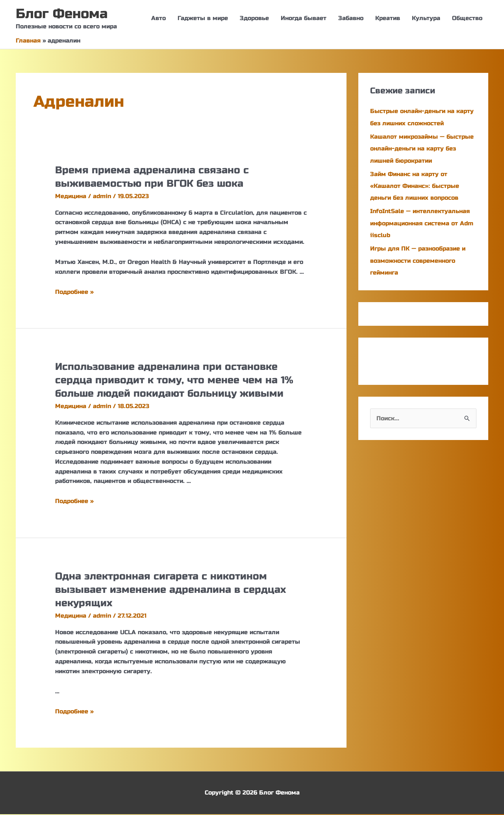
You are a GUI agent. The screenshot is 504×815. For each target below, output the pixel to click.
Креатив (388, 19)
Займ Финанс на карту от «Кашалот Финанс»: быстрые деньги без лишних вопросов (415, 186)
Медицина (71, 197)
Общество (467, 19)
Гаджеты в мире (203, 19)
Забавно (351, 19)
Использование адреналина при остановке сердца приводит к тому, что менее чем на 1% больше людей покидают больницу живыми (178, 381)
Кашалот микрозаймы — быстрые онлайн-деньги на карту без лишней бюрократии (422, 149)
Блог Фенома (63, 14)
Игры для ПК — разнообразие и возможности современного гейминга (418, 260)
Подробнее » (74, 292)
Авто (158, 19)
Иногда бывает (304, 19)
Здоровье (254, 19)
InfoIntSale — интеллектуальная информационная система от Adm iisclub (422, 223)
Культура (426, 19)
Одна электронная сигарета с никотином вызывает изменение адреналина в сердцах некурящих (173, 590)
